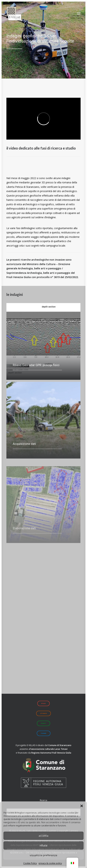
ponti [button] (44, 723)
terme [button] (44, 733)
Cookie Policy (30, 863)
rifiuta (43, 845)
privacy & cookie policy (50, 863)
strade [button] (44, 713)
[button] (82, 806)
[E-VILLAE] (14, 14)
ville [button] (43, 703)
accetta (43, 836)
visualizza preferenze (43, 855)
